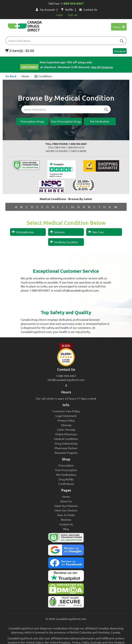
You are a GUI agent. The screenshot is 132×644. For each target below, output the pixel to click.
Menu (119, 27)
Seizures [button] (57, 232)
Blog (66, 529)
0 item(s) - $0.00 (20, 50)
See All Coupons (102, 67)
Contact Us (88, 9)
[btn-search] (122, 41)
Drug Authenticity (66, 443)
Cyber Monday (66, 429)
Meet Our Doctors (66, 510)
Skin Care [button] (96, 232)
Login (59, 15)
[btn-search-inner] (106, 110)
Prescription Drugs (32, 121)
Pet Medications (66, 475)
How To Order (66, 515)
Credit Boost (66, 484)
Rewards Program (66, 453)
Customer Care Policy (66, 411)
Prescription (66, 465)
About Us (66, 501)
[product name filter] (67, 41)
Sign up (73, 15)
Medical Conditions (66, 439)
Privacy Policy (66, 420)
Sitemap (66, 425)
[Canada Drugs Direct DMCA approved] (66, 590)
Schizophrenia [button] (23, 232)
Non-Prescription (66, 470)
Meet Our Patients (66, 506)
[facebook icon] (66, 386)
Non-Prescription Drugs (66, 121)
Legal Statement (66, 416)
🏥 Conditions (43, 76)
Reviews (66, 519)
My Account (45, 9)
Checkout (120, 51)
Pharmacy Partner (66, 448)
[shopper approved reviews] (83, 185)
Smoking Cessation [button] (64, 242)
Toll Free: (66, 4)
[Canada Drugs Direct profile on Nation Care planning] (52, 186)
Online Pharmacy (66, 434)
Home (25, 76)
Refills (67, 9)
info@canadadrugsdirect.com (66, 380)
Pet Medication (100, 121)
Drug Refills (66, 479)
